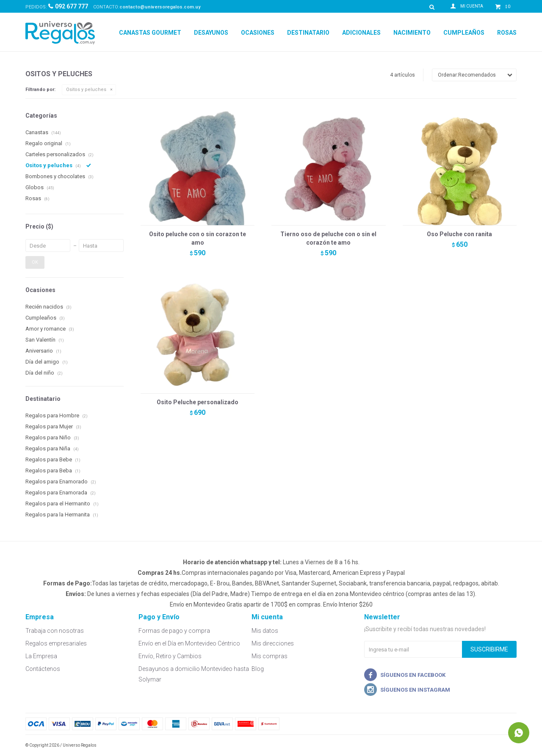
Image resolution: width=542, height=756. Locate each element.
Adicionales (361, 33)
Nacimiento (412, 33)
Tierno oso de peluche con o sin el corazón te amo (328, 238)
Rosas (507, 33)
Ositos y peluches (86, 90)
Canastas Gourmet (150, 33)
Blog (258, 669)
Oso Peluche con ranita (459, 234)
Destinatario (308, 33)
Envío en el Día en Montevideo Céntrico (189, 643)
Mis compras (270, 656)
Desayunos (211, 33)
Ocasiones (258, 33)
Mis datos (265, 631)
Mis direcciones (273, 643)
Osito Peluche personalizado (198, 402)
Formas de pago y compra (174, 631)
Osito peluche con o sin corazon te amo (198, 238)
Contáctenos (43, 669)
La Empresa (41, 656)
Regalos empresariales (56, 643)
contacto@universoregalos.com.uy (160, 7)
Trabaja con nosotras (55, 631)
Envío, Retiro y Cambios (170, 656)
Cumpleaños (464, 33)
